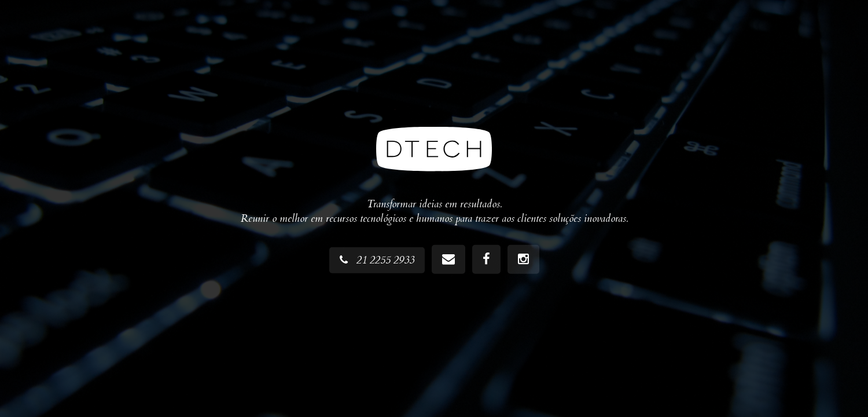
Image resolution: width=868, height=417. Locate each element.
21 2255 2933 (377, 260)
